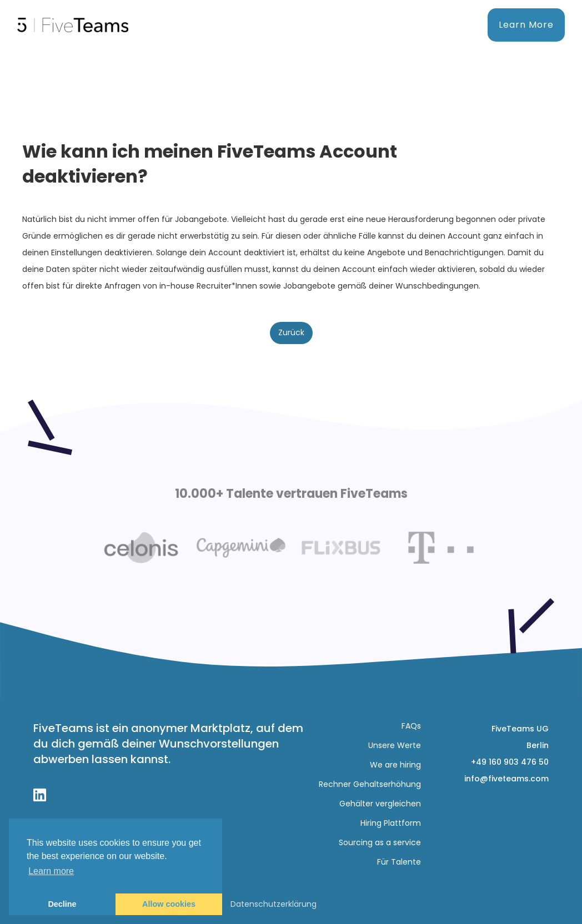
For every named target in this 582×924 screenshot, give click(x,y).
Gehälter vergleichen (380, 804)
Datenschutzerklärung (274, 904)
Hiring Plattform (391, 823)
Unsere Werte (395, 745)
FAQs (411, 726)
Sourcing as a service (380, 842)
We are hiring (395, 765)
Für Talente (399, 862)
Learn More (526, 25)
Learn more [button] (51, 871)
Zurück (291, 332)
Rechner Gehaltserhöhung (370, 784)
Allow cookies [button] (169, 904)
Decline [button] (62, 904)
